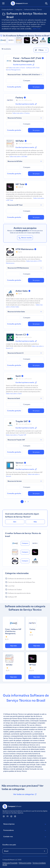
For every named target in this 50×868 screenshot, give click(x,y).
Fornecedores (25, 830)
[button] (25, 75)
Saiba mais (37, 29)
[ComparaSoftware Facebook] (11, 816)
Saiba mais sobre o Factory (21, 113)
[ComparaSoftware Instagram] (15, 816)
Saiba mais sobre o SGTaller (18, 156)
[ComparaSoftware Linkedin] (4, 816)
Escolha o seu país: (9, 845)
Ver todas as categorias (25, 794)
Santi (18, 376)
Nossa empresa (25, 824)
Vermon (19, 463)
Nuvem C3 (21, 335)
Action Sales (22, 291)
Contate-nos (25, 837)
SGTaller (20, 141)
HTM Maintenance (25, 249)
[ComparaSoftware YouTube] (8, 816)
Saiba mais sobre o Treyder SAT (16, 435)
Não (35, 522)
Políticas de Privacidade (10, 863)
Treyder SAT (22, 421)
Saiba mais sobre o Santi (14, 394)
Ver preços (36, 87)
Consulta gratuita (14, 87)
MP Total (20, 184)
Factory (19, 98)
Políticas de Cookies (25, 863)
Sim (15, 522)
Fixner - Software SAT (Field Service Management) (13, 631)
